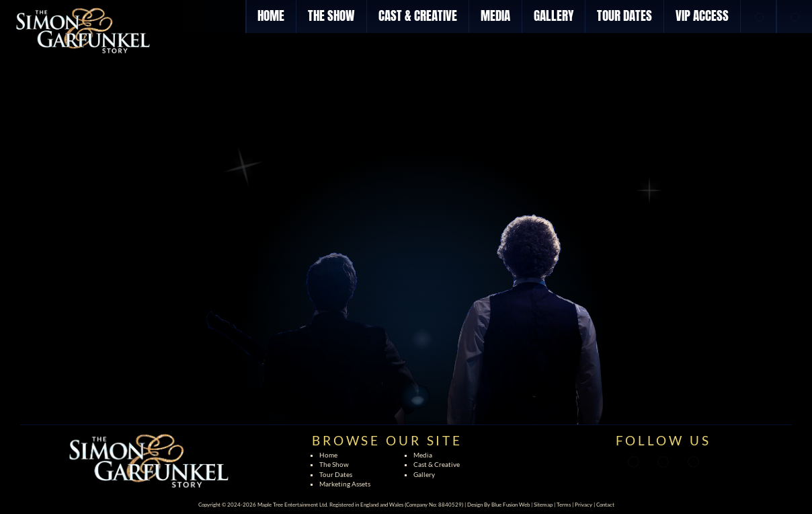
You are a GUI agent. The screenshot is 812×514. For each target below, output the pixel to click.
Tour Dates (336, 474)
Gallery (424, 474)
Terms (564, 505)
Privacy (583, 505)
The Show (334, 464)
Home (328, 455)
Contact (605, 505)
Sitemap (543, 505)
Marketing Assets (345, 484)
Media (423, 455)
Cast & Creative (437, 464)
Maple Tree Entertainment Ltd (292, 505)
